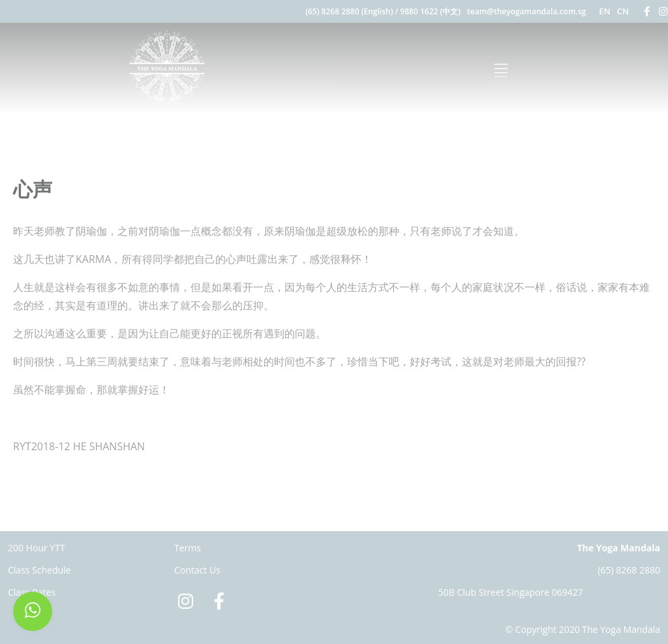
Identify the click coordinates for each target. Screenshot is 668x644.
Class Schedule (39, 570)
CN (623, 11)
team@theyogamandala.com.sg (526, 11)
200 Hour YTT (37, 548)
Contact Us (197, 570)
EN (604, 11)
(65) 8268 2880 (629, 570)
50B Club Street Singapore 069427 (511, 592)
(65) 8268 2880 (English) (349, 11)
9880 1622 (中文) (430, 11)
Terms (188, 548)
